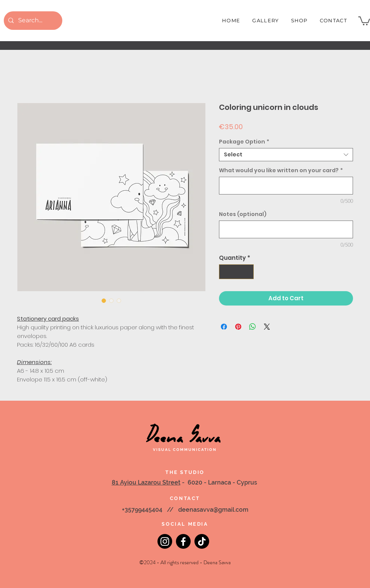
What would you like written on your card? (281, 171)
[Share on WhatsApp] (253, 327)
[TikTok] (202, 541)
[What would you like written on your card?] (286, 186)
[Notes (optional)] (286, 229)
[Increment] (248, 272)
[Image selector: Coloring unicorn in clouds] (104, 301)
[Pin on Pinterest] (238, 327)
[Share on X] (267, 327)
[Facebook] (183, 541)
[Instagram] (165, 541)
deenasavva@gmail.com (213, 510)
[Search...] (32, 21)
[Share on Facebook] (224, 327)
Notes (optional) (243, 214)
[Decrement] (225, 272)
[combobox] (286, 155)
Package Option (244, 142)
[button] (364, 20)
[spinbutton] (237, 272)
